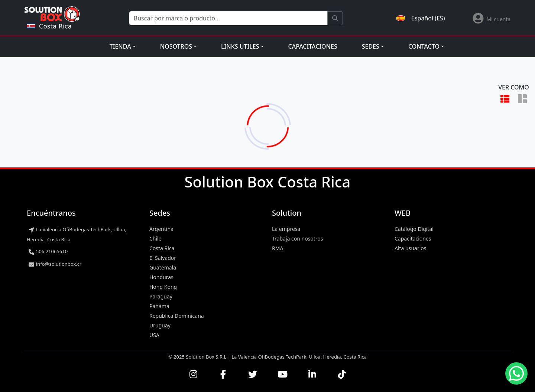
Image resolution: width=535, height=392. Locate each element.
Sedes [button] (371, 46)
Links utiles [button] (240, 46)
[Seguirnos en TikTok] (342, 374)
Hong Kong (163, 287)
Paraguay (161, 296)
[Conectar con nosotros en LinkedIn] (312, 374)
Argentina (161, 229)
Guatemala (163, 267)
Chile (155, 239)
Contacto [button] (424, 46)
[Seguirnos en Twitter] (253, 374)
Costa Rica (162, 248)
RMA (278, 248)
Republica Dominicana (177, 316)
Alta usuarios (411, 248)
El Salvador (163, 258)
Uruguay (160, 325)
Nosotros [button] (176, 46)
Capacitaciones (313, 46)
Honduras (161, 277)
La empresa (286, 229)
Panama (159, 306)
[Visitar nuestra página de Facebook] (223, 374)
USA (154, 335)
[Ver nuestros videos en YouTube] (282, 374)
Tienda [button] (120, 46)
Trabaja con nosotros (298, 239)
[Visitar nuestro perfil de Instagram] (193, 374)
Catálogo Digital (414, 229)
